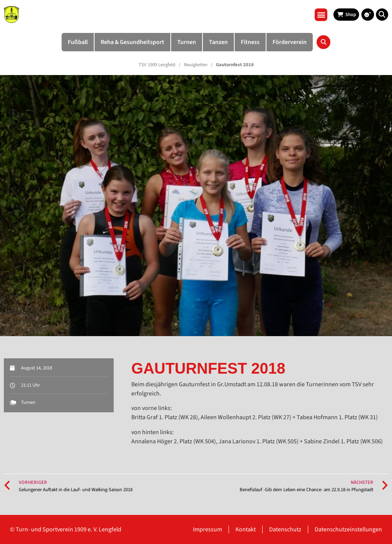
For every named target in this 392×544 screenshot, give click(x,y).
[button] (321, 15)
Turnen (28, 402)
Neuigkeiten (196, 65)
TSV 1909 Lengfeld (157, 65)
